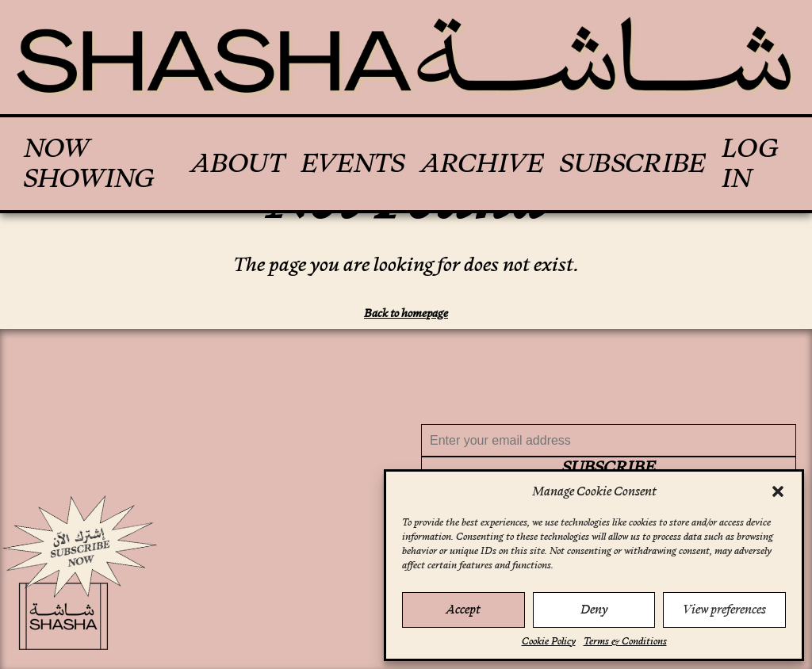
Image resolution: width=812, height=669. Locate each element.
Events (352, 163)
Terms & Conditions (625, 641)
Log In (750, 164)
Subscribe (633, 163)
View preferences (724, 609)
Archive (482, 163)
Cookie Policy (549, 641)
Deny (594, 609)
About (237, 163)
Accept (463, 609)
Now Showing (89, 164)
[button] (778, 491)
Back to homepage (406, 313)
